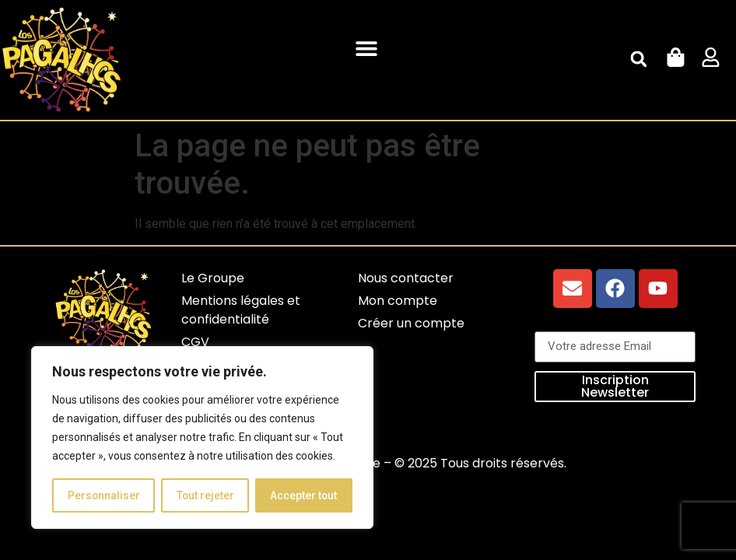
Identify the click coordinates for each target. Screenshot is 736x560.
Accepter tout (304, 495)
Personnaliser (103, 495)
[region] (202, 438)
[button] (367, 49)
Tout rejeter (205, 495)
